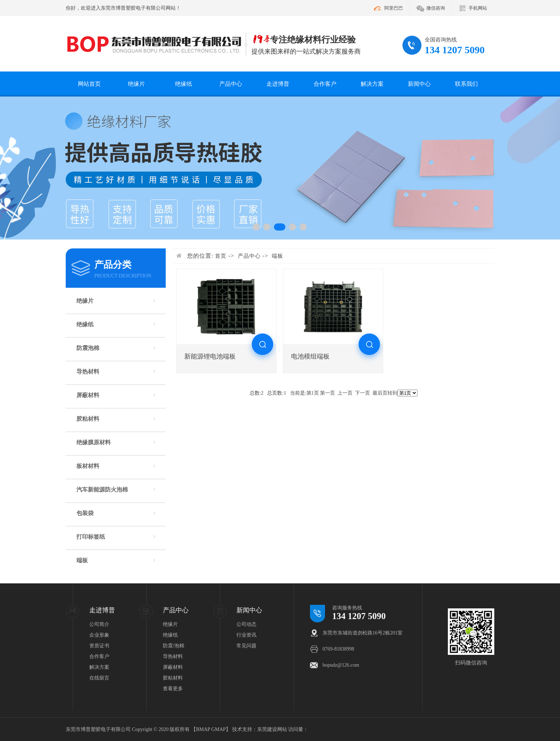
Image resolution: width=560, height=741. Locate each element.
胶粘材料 (88, 419)
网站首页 (89, 84)
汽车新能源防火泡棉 (102, 490)
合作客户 (325, 84)
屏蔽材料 (88, 395)
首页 (221, 256)
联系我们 (466, 84)
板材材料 (88, 466)
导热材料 (88, 372)
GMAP (219, 729)
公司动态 (246, 624)
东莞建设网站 (272, 729)
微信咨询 (436, 8)
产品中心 (231, 84)
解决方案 (372, 84)
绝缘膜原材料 (94, 442)
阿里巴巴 (394, 8)
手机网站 (478, 8)
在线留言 (99, 678)
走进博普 (278, 84)
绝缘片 (136, 84)
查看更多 (173, 689)
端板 (82, 560)
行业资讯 (246, 635)
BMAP (203, 729)
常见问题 (246, 646)
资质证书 (99, 646)
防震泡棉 (88, 348)
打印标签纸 (91, 537)
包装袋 (85, 513)
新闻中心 (419, 84)
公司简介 (99, 624)
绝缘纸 (184, 84)
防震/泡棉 (174, 646)
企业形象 (99, 635)
